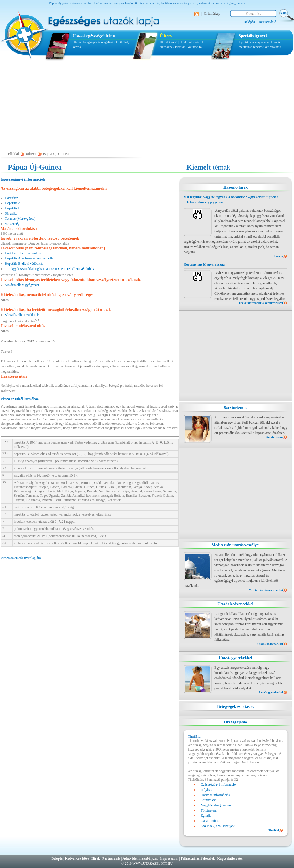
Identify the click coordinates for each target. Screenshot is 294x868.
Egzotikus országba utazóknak (258, 42)
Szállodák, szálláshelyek (218, 826)
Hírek (96, 858)
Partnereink (111, 858)
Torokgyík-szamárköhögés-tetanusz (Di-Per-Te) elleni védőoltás (49, 269)
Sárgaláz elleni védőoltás (22, 315)
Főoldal (13, 154)
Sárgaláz (11, 213)
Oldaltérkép (212, 14)
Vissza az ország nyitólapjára (21, 558)
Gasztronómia (211, 821)
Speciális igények (253, 36)
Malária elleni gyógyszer (22, 285)
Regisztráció (267, 22)
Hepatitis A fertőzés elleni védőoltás (30, 258)
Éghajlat (207, 816)
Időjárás (180, 47)
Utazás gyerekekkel (235, 658)
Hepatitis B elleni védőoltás (24, 264)
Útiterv (166, 36)
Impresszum (169, 858)
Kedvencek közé (77, 858)
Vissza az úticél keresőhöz (20, 399)
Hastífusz (11, 198)
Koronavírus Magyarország (204, 264)
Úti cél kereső (168, 42)
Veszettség (12, 224)
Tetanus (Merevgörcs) (20, 219)
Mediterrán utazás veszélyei (235, 545)
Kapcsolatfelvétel (230, 858)
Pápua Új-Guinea (56, 154)
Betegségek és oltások (235, 707)
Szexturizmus (236, 408)
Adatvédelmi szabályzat (140, 858)
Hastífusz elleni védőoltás (23, 253)
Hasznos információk (216, 795)
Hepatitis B (13, 208)
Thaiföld (274, 830)
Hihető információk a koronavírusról (260, 303)
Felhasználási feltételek (198, 858)
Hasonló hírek (235, 187)
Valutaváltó (195, 47)
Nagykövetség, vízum (216, 805)
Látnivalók (208, 800)
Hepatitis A (13, 203)
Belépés (57, 858)
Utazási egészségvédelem (94, 36)
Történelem (209, 810)
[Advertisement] (147, 109)
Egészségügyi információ (218, 784)
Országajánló (235, 722)
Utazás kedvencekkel (236, 604)
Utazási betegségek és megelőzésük (95, 42)
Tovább (278, 256)
